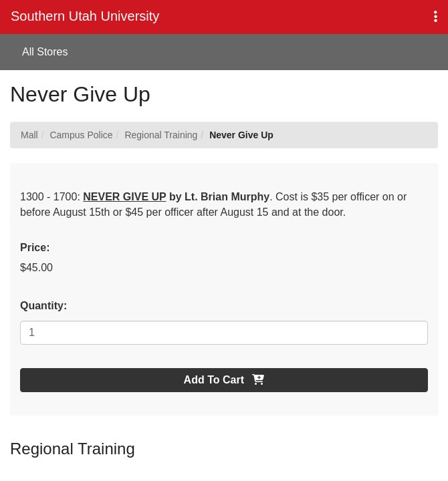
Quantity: (43, 306)
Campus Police (81, 135)
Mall (29, 135)
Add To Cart (224, 380)
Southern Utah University (85, 16)
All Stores (45, 52)
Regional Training (161, 135)
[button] (436, 17)
